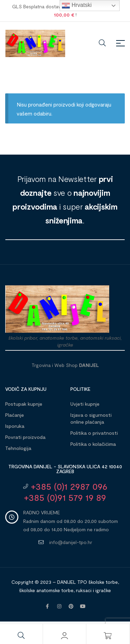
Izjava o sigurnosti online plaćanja (91, 418)
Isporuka (15, 426)
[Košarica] (108, 636)
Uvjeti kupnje (85, 404)
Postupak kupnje (24, 404)
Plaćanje (15, 415)
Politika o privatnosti (94, 433)
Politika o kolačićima (93, 444)
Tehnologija (18, 448)
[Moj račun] (64, 636)
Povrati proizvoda (25, 437)
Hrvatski (77, 6)
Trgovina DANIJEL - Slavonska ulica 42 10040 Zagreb (65, 469)
